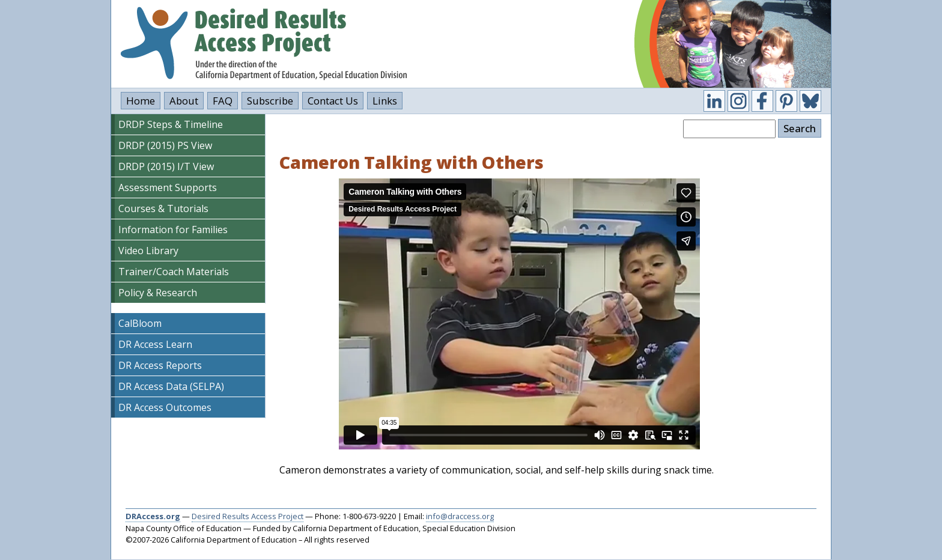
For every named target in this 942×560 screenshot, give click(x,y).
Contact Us (333, 101)
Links (385, 101)
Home (141, 101)
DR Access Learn (155, 344)
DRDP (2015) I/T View (166, 166)
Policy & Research (158, 293)
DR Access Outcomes (165, 407)
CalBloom (140, 323)
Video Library (148, 251)
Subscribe (270, 101)
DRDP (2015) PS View (165, 145)
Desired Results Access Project (248, 516)
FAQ (223, 101)
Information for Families (173, 230)
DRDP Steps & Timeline (171, 124)
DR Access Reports (160, 365)
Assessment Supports (168, 187)
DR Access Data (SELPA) (171, 386)
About (184, 101)
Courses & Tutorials (163, 208)
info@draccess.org (460, 516)
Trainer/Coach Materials (174, 272)
